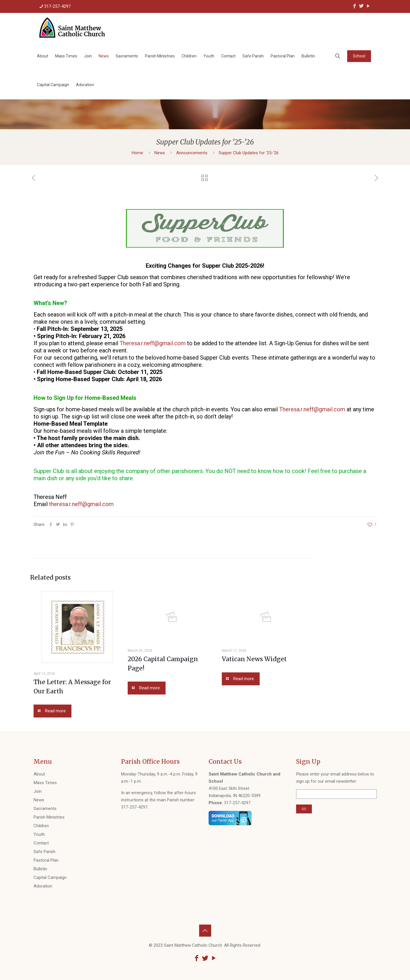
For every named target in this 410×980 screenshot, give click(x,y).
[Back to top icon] (205, 931)
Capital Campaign (50, 877)
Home (137, 153)
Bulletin (40, 869)
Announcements (192, 153)
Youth (39, 834)
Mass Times (45, 783)
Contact (41, 843)
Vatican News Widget (254, 659)
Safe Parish (44, 852)
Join (38, 791)
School (359, 56)
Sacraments (45, 809)
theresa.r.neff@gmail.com (81, 504)
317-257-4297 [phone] (57, 6)
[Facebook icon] (355, 6)
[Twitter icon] (362, 6)
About (39, 774)
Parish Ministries (49, 817)
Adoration (43, 886)
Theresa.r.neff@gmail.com (153, 343)
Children (41, 826)
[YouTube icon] (368, 6)
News (160, 153)
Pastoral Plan (46, 860)
